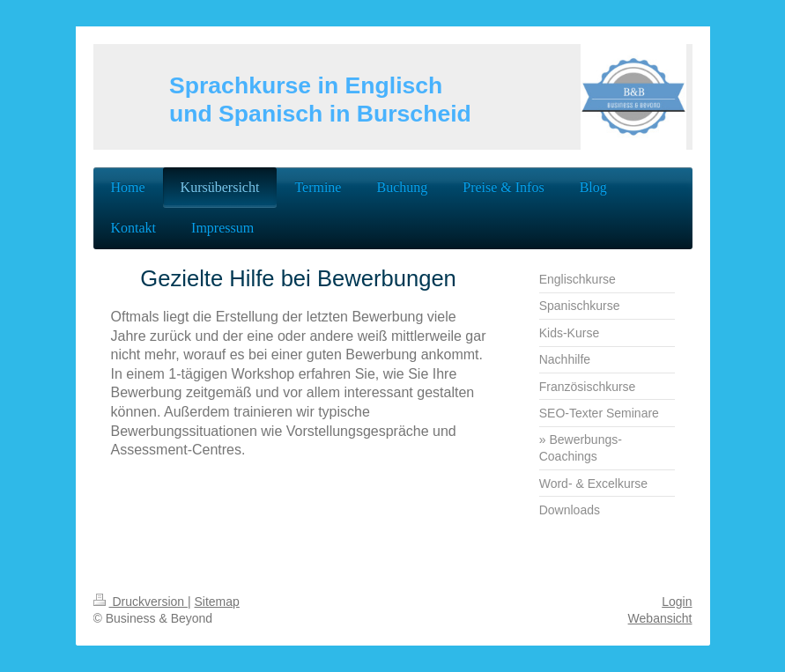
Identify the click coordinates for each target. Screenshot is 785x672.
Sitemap (217, 602)
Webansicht (660, 618)
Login (677, 602)
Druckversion (141, 602)
